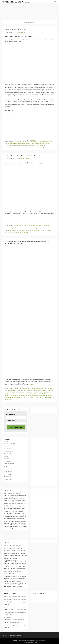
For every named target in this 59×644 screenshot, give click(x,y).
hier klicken (33, 140)
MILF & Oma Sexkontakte (12, 543)
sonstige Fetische (8, 471)
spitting (32, 231)
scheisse (27, 396)
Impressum (8, 635)
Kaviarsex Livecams (27, 225)
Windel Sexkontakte (8, 475)
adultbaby (25, 390)
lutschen (7, 396)
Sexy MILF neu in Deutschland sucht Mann (13, 512)
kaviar (32, 227)
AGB (3, 635)
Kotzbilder (7, 227)
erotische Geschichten (9, 445)
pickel (12, 396)
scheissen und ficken (34, 145)
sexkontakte (24, 246)
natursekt (20, 229)
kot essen (47, 143)
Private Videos (7, 468)
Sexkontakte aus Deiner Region (14, 491)
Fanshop (6, 447)
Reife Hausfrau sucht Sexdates (11, 560)
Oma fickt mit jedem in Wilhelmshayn (12, 575)
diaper (52, 390)
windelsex (51, 397)
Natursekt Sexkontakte (9, 463)
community (24, 227)
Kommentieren (47, 147)
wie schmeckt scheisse (38, 147)
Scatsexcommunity (9, 231)
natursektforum (36, 229)
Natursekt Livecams (8, 462)
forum (28, 227)
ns (10, 396)
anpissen (45, 390)
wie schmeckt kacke (18, 147)
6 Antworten (26, 232)
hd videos (34, 392)
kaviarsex (42, 143)
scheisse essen (17, 145)
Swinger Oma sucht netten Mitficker (12, 494)
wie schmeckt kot (27, 147)
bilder (49, 390)
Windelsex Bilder (7, 476)
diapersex (7, 392)
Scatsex (23, 32)
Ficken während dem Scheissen (18, 143)
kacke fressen (36, 143)
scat (42, 229)
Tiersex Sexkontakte (8, 473)
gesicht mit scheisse (25, 392)
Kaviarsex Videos (36, 225)
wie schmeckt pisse (47, 231)
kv (53, 394)
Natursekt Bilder (35, 388)
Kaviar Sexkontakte (18, 142)
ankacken (35, 390)
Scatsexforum (17, 231)
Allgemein (6, 442)
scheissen (50, 396)
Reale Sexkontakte (26, 158)
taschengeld (43, 145)
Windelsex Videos (12, 390)
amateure (30, 390)
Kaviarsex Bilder (18, 225)
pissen (16, 396)
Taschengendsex (9, 147)
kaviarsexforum (8, 229)
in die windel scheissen (43, 392)
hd (31, 392)
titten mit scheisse (18, 397)
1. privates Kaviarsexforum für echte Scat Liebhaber (20, 156)
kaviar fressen (30, 394)
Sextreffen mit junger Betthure (10, 520)
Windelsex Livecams (8, 478)
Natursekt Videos (43, 388)
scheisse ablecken (34, 396)
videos (37, 397)
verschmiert (32, 397)
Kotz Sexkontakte (45, 225)
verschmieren (26, 397)
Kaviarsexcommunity (44, 227)
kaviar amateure (23, 394)
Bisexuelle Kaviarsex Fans (10, 444)
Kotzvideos (12, 227)
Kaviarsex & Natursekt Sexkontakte (13, 1)
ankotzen (40, 390)
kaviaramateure (38, 394)
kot (43, 394)
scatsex (10, 145)
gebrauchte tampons (15, 392)
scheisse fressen (25, 145)
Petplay (5, 466)
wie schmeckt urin (18, 232)
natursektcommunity (27, 229)
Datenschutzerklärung (16, 635)
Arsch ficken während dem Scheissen (38, 142)
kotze (51, 394)
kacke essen (29, 143)
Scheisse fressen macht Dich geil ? (15, 30)
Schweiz (6, 470)
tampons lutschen (9, 397)
